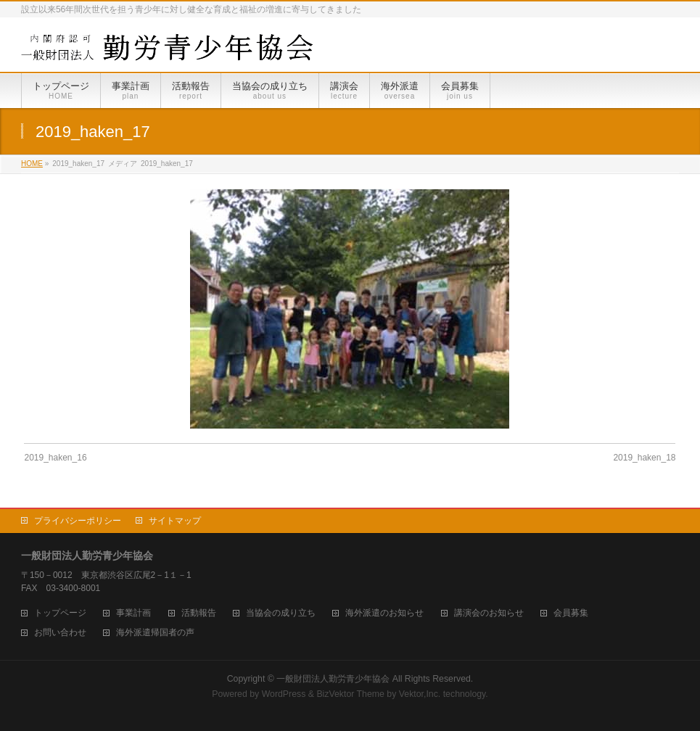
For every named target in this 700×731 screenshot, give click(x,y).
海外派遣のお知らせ (384, 613)
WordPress (284, 694)
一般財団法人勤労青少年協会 (333, 679)
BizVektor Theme (350, 694)
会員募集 (571, 613)
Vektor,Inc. (420, 694)
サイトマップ (175, 521)
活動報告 (199, 613)
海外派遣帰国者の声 (155, 633)
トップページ (60, 613)
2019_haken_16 (55, 458)
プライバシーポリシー (78, 521)
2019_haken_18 (644, 458)
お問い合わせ (60, 633)
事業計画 (133, 613)
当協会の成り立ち (281, 613)
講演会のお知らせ (489, 613)
